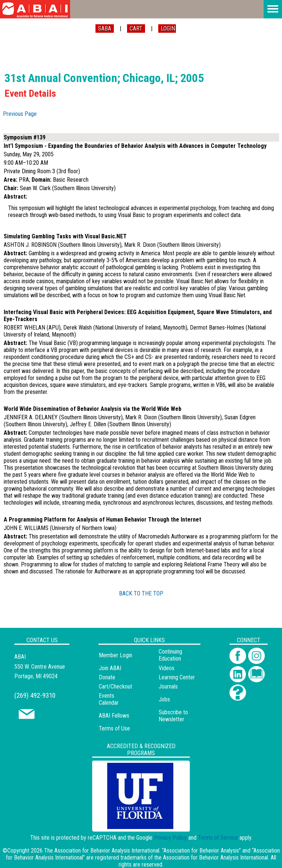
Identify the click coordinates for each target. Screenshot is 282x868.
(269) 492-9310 (35, 695)
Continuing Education (170, 655)
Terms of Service (218, 838)
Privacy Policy (170, 838)
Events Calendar (109, 699)
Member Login (115, 655)
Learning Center (177, 677)
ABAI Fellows (114, 716)
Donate (107, 677)
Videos (167, 668)
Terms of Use (114, 728)
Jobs (164, 699)
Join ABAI (110, 668)
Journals (168, 686)
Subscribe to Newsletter (173, 716)
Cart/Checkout (115, 686)
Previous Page (20, 114)
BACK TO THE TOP (141, 593)
